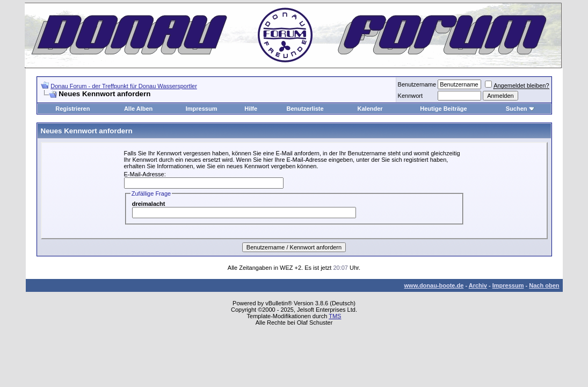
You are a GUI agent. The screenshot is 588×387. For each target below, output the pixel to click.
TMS (335, 316)
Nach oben (544, 285)
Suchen (517, 109)
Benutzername (417, 84)
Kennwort (410, 96)
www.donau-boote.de (434, 285)
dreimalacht (149, 204)
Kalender (370, 109)
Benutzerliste (305, 109)
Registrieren (72, 109)
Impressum (202, 109)
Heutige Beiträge (443, 109)
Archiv (478, 285)
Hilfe (251, 109)
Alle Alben (138, 109)
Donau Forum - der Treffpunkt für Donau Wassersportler (124, 86)
